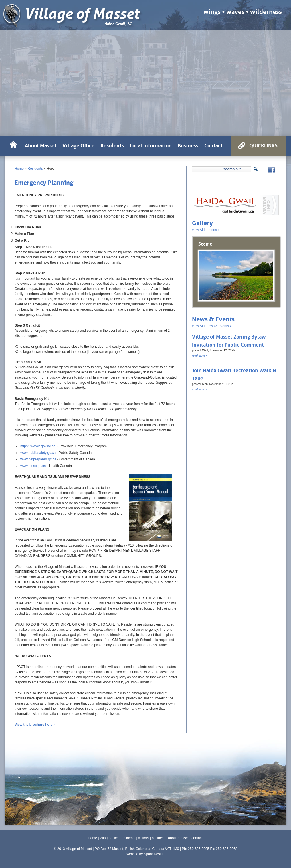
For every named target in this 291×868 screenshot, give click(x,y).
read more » (200, 356)
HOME (13, 146)
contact (197, 838)
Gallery (202, 222)
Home (19, 169)
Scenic (205, 243)
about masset (178, 838)
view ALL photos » (206, 230)
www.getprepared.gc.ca (39, 459)
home (93, 838)
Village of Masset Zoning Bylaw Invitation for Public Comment (229, 340)
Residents (35, 169)
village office (109, 838)
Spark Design (154, 854)
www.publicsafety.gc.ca (38, 453)
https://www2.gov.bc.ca (38, 446)
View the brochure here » (35, 725)
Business (188, 145)
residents (129, 838)
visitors (143, 838)
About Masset (41, 145)
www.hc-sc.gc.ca (33, 466)
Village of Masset (82, 14)
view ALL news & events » (212, 326)
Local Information (151, 145)
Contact (213, 145)
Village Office (78, 145)
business (158, 838)
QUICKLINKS (263, 145)
